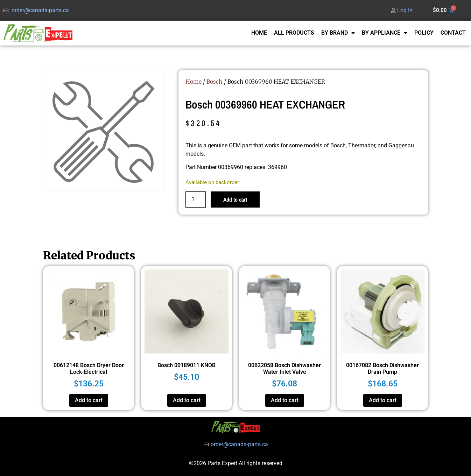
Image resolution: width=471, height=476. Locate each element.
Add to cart (235, 199)
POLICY (424, 33)
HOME (259, 33)
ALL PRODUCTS (294, 33)
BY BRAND (338, 33)
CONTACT (453, 33)
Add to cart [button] (89, 400)
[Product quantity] (196, 199)
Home (194, 82)
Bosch (215, 82)
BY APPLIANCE (385, 33)
